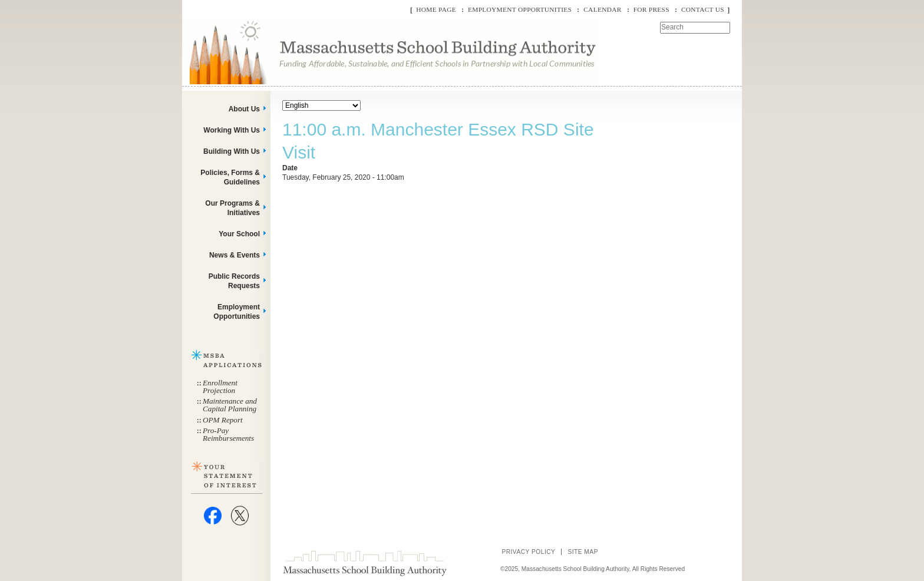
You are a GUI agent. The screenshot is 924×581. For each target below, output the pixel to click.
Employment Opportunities (520, 9)
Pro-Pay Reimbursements (228, 434)
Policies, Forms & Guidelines (230, 177)
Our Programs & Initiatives (232, 208)
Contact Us (703, 9)
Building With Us (232, 151)
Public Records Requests (234, 281)
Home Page (436, 9)
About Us (244, 109)
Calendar (602, 9)
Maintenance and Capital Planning (230, 405)
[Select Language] (321, 105)
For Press (651, 9)
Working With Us (232, 130)
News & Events (235, 255)
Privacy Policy (528, 552)
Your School (239, 234)
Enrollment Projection (220, 387)
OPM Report (223, 420)
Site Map (583, 552)
